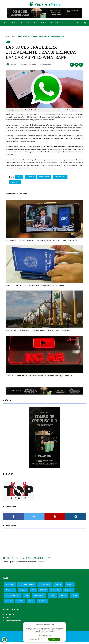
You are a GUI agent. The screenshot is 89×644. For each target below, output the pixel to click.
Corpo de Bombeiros (27, 585)
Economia (30, 177)
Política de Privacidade (13, 621)
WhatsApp (15, 182)
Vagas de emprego (13, 595)
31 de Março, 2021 (46, 64)
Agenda (72, 23)
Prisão (52, 595)
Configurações (35, 639)
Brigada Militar (45, 585)
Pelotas (70, 585)
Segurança (42, 601)
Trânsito (58, 585)
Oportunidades (39, 595)
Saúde (31, 601)
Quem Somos (9, 614)
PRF (33, 590)
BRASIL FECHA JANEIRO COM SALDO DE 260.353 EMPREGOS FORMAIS (35, 285)
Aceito (54, 639)
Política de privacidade (45, 635)
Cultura (58, 23)
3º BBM (43, 590)
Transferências (60, 177)
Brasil (14, 37)
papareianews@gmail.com (28, 64)
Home (7, 23)
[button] (85, 23)
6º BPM (20, 601)
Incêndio (63, 595)
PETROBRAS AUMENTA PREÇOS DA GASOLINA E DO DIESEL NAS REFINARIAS (38, 330)
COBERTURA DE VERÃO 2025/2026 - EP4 (27, 558)
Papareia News (27, 23)
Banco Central (44, 177)
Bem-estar (49, 23)
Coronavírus (10, 590)
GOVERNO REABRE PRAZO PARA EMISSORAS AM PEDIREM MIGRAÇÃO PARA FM (39, 376)
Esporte (65, 23)
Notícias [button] (16, 23)
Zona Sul (9, 601)
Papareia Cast (39, 23)
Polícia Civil (56, 590)
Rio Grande (10, 585)
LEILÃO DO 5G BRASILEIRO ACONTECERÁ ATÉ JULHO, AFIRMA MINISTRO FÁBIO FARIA (42, 240)
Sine (27, 595)
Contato (79, 23)
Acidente (23, 590)
